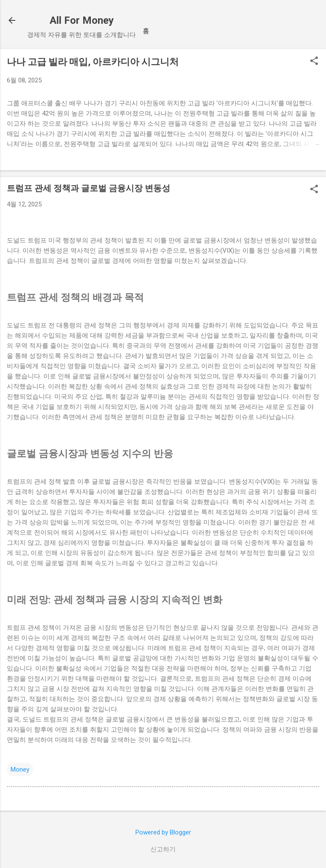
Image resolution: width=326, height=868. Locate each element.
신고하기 (163, 849)
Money (20, 769)
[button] (314, 62)
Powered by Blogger (163, 832)
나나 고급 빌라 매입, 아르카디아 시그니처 (93, 62)
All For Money (82, 20)
